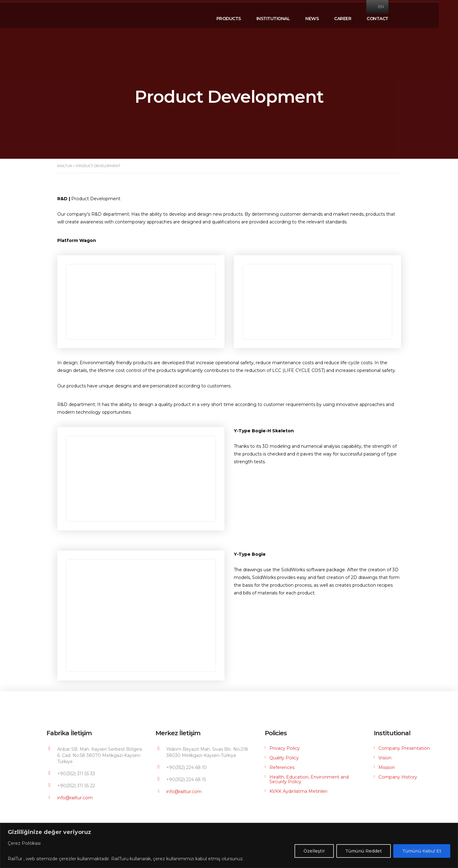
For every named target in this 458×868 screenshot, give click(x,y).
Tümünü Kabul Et (422, 851)
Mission (386, 767)
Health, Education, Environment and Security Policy (309, 779)
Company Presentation (404, 748)
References (282, 767)
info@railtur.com (75, 798)
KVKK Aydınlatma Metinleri (298, 791)
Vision (385, 758)
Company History (397, 777)
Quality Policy (284, 758)
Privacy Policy (284, 748)
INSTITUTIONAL (283, 17)
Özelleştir (314, 851)
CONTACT (387, 17)
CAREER (352, 17)
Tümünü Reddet (364, 851)
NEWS (322, 17)
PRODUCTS (238, 17)
